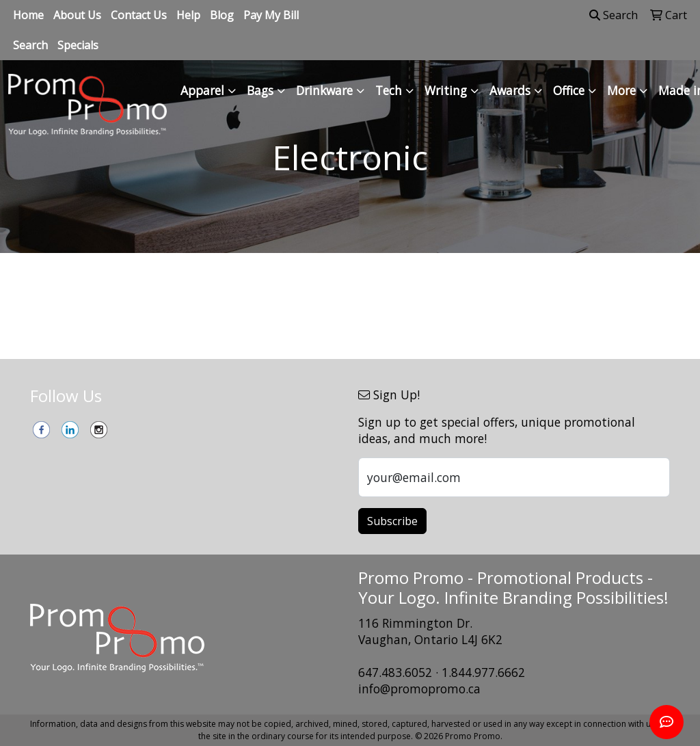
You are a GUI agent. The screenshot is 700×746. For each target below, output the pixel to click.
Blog (222, 15)
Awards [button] (510, 90)
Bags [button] (260, 90)
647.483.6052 (395, 672)
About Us (77, 15)
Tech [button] (389, 90)
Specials (78, 45)
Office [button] (569, 90)
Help (188, 15)
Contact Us (139, 15)
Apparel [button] (202, 90)
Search (30, 45)
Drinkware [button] (324, 90)
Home (28, 15)
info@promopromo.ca (419, 689)
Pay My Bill (271, 15)
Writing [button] (446, 90)
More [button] (621, 90)
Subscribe (392, 521)
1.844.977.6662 (483, 672)
